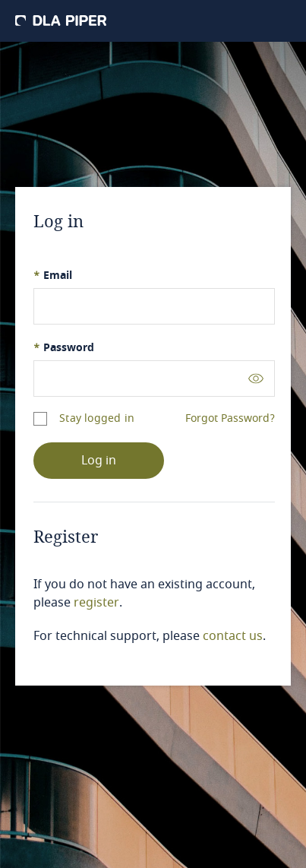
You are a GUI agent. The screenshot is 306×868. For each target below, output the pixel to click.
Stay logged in (97, 418)
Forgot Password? (230, 419)
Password (64, 348)
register (96, 603)
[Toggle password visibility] (256, 378)
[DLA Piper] (61, 21)
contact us (233, 636)
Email (53, 276)
